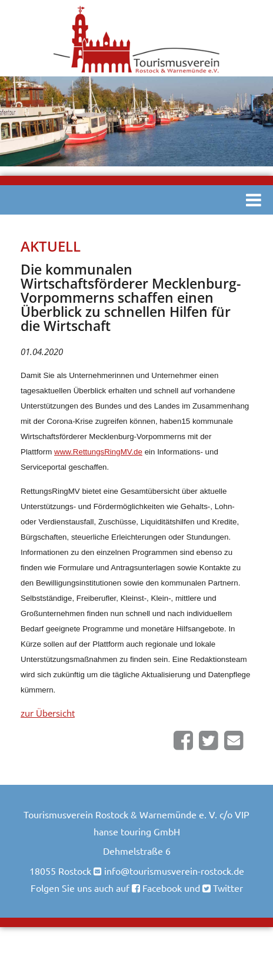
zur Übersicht (48, 713)
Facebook (161, 888)
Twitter (227, 888)
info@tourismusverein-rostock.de (174, 871)
